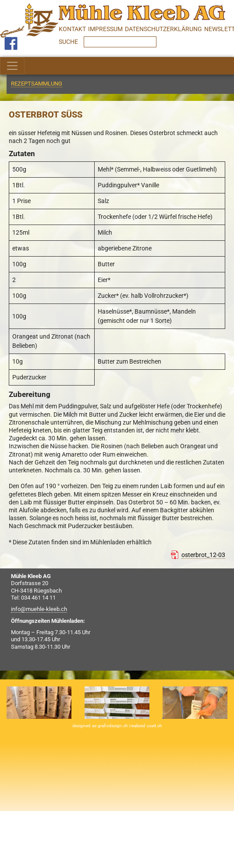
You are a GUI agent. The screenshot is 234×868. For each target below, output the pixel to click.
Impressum (105, 29)
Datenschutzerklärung (163, 29)
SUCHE (69, 42)
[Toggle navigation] (12, 66)
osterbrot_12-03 (203, 555)
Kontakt (72, 29)
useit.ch (154, 726)
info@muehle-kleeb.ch (39, 609)
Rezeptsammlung (37, 84)
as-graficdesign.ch (110, 726)
